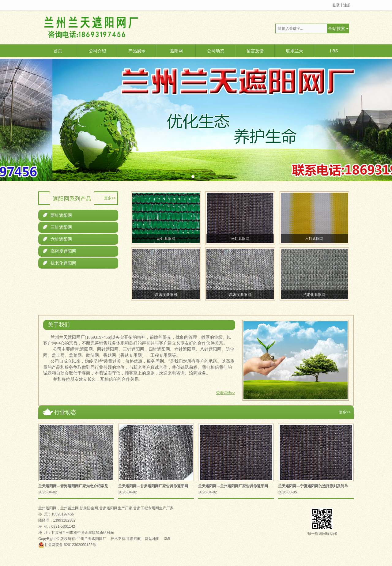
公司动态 (216, 51)
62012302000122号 (67, 545)
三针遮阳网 (57, 227)
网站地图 (152, 539)
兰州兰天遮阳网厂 (92, 539)
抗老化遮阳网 (60, 263)
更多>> (110, 198)
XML (168, 539)
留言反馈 (255, 51)
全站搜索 (337, 28)
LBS (334, 51)
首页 (58, 51)
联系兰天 (295, 51)
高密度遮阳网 (60, 251)
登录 (336, 5)
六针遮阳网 (57, 239)
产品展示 (137, 51)
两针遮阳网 (57, 215)
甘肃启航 (134, 539)
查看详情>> (226, 393)
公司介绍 (97, 51)
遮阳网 (176, 51)
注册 (347, 5)
